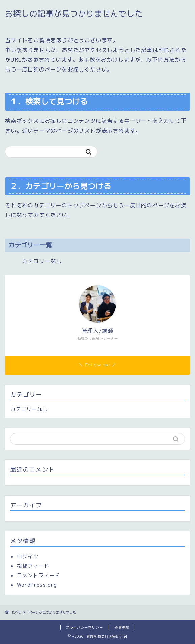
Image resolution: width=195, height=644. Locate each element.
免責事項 (122, 627)
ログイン (28, 556)
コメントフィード (38, 575)
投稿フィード (33, 566)
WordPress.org (37, 585)
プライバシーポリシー (84, 627)
